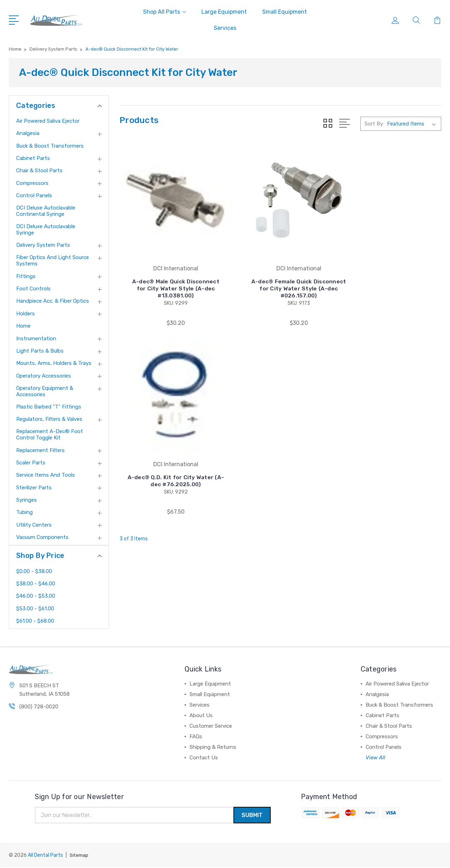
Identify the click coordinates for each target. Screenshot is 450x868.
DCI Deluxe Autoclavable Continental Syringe (46, 211)
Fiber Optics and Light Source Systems (53, 261)
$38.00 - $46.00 (36, 584)
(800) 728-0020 (39, 707)
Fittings (26, 276)
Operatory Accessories (44, 376)
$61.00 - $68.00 (35, 621)
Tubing (24, 512)
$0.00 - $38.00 (34, 571)
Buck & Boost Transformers (50, 146)
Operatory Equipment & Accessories (45, 391)
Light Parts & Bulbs (40, 351)
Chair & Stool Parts (39, 171)
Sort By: (374, 124)
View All (375, 758)
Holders (25, 314)
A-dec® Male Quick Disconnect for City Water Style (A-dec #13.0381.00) (170, 275)
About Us (201, 715)
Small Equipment (285, 12)
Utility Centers (34, 525)
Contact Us (204, 758)
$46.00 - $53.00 (36, 596)
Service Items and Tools (46, 475)
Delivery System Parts (43, 245)
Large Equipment (224, 12)
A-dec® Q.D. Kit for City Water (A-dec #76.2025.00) (391, 279)
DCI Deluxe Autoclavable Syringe (46, 230)
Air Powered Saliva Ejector (48, 121)
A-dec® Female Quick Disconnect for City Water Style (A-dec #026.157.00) (280, 275)
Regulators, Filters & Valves (49, 419)
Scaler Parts (31, 463)
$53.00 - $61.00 (35, 609)
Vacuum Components (42, 537)
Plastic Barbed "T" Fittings (49, 407)
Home (23, 326)
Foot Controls (33, 289)
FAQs (196, 737)
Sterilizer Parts (34, 488)
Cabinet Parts (33, 158)
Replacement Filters (40, 450)
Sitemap (79, 856)
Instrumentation (36, 339)
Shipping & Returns (213, 747)
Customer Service (211, 726)
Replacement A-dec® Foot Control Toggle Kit (50, 435)
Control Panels (34, 195)
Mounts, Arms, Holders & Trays (54, 363)
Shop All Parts (165, 12)
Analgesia (28, 133)
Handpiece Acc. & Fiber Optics (53, 301)
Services (225, 28)
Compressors (32, 183)
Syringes (27, 500)
